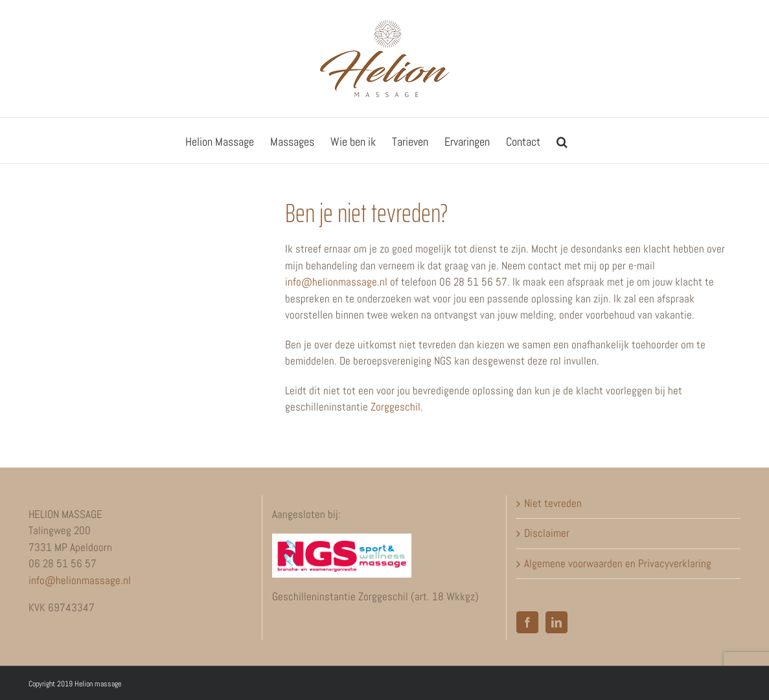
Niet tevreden (553, 503)
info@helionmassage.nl (336, 282)
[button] (562, 141)
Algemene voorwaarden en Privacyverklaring (618, 563)
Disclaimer (547, 533)
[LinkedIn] (557, 622)
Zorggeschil (396, 407)
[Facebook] (527, 622)
